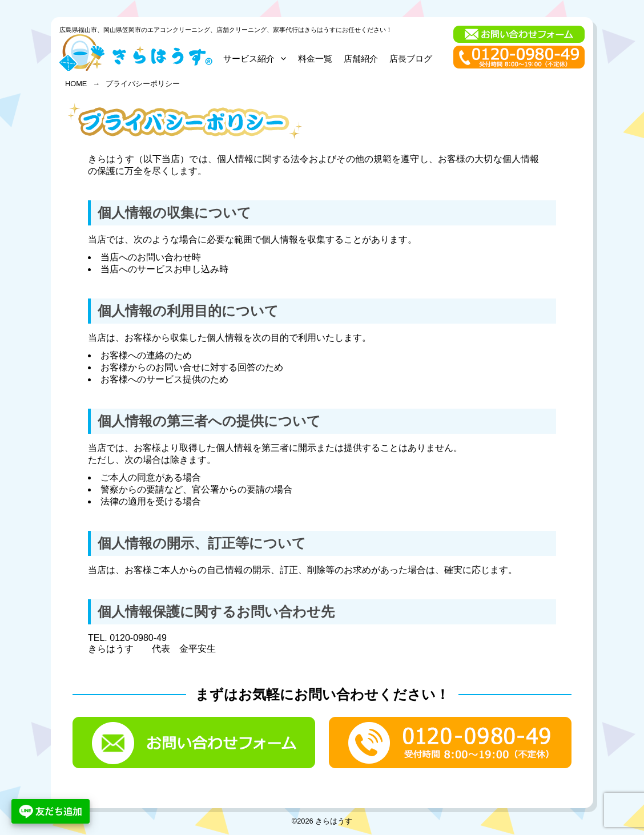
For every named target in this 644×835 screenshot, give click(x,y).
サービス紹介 (255, 59)
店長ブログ (411, 59)
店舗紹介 (361, 59)
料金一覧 (315, 59)
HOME (76, 84)
